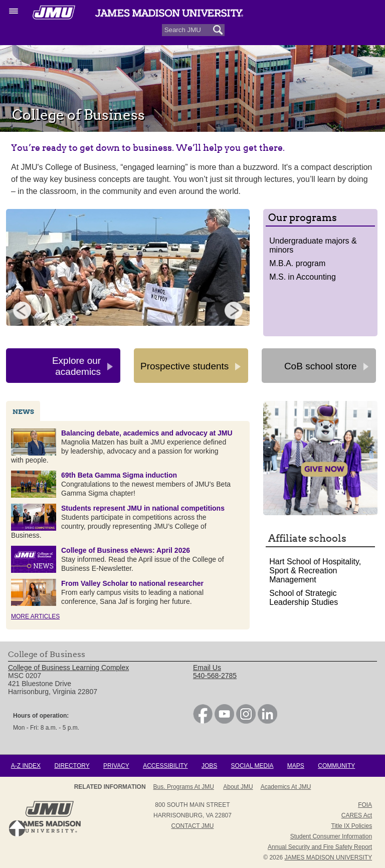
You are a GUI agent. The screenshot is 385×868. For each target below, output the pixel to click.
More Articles (35, 616)
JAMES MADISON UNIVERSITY (328, 857)
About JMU (238, 787)
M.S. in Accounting (303, 277)
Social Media (252, 766)
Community (336, 766)
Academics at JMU (286, 787)
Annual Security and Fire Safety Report (320, 847)
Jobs (209, 766)
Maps (296, 766)
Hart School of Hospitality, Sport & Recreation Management (315, 571)
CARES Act (357, 815)
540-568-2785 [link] (215, 676)
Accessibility (165, 766)
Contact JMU (193, 826)
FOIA (365, 805)
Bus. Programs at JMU (184, 787)
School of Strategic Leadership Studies (304, 598)
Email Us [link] (207, 668)
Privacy (116, 766)
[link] (203, 721)
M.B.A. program (297, 263)
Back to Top (17, 828)
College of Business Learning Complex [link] (68, 668)
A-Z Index (26, 766)
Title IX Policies (352, 826)
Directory (72, 766)
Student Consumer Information (331, 836)
